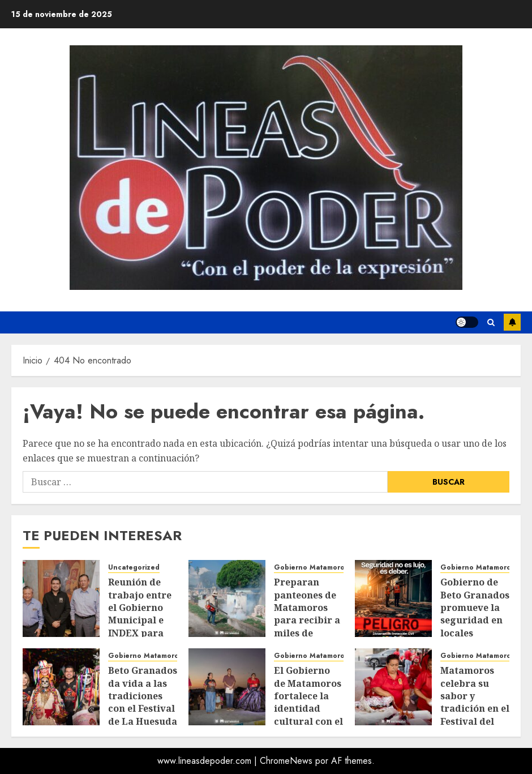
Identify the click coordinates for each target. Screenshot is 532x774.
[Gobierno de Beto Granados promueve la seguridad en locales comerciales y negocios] (393, 598)
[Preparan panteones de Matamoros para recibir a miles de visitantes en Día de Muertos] (227, 598)
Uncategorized (134, 568)
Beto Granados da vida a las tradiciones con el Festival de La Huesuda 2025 (143, 702)
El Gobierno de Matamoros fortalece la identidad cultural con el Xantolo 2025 (308, 702)
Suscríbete (512, 322)
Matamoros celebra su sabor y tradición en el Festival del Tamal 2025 (475, 702)
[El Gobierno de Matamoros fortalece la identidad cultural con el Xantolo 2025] (227, 687)
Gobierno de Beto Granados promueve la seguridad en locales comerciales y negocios (475, 620)
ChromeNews (286, 761)
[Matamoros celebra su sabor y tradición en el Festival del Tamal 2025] (393, 687)
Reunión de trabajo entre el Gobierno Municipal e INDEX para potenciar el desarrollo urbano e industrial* (140, 633)
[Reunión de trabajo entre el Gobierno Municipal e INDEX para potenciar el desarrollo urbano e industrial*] (61, 598)
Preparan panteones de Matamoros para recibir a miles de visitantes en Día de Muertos (307, 627)
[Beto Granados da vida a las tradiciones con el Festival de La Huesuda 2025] (61, 687)
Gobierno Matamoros (311, 568)
